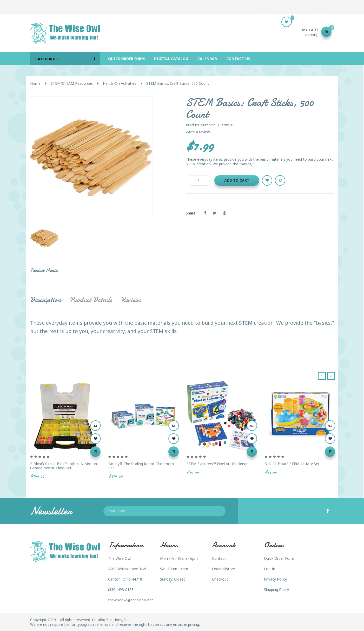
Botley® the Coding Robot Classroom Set (141, 466)
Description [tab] (46, 300)
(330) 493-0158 (121, 590)
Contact (219, 558)
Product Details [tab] (91, 300)
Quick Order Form (279, 558)
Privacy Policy (275, 579)
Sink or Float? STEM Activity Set (292, 464)
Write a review (198, 132)
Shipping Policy (276, 590)
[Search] (182, 32)
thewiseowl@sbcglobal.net (131, 600)
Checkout (220, 579)
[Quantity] (199, 180)
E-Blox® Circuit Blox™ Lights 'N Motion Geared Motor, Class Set (64, 466)
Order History (223, 569)
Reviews (131, 300)
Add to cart (237, 180)
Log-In (270, 569)
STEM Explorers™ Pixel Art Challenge (217, 464)
